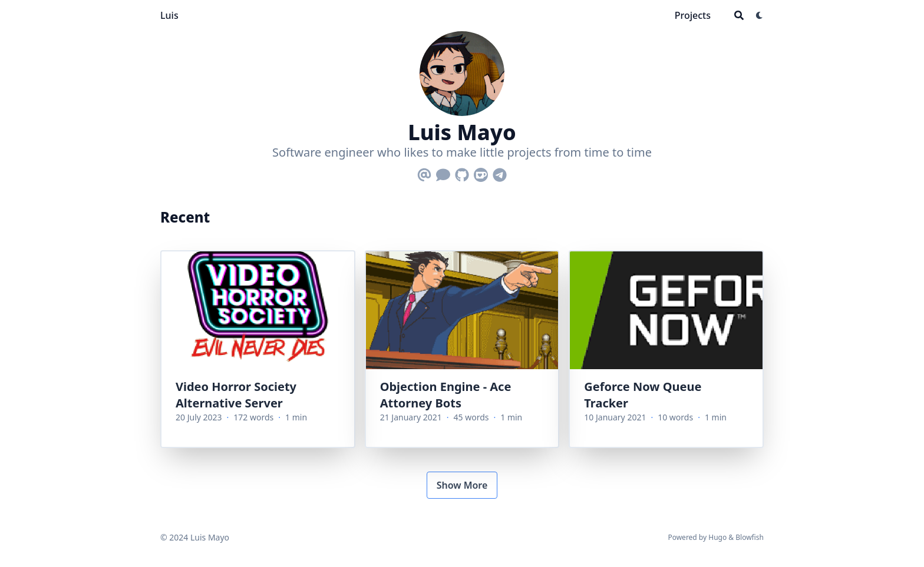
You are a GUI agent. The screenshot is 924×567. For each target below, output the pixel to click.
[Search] (739, 15)
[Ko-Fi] (481, 173)
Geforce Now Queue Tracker (643, 395)
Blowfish (750, 537)
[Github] (462, 173)
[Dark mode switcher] (760, 15)
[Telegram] (500, 173)
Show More (462, 485)
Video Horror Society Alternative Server (236, 395)
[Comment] (443, 173)
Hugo (717, 537)
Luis (169, 15)
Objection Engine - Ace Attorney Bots (446, 395)
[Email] (424, 173)
